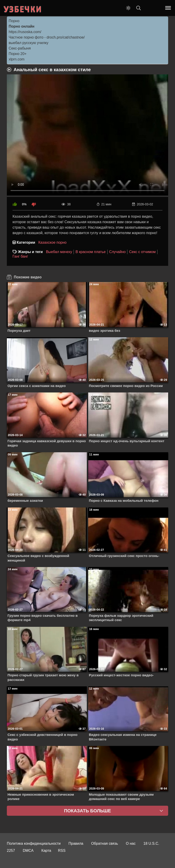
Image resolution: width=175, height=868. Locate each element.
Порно (14, 21)
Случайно (117, 252)
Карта (46, 851)
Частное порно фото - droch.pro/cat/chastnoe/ (47, 37)
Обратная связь (105, 843)
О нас (131, 843)
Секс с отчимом (142, 252)
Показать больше (87, 811)
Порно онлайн (22, 26)
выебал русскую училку (28, 43)
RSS (62, 851)
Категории (26, 242)
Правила (76, 843)
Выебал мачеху (59, 252)
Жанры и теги (30, 252)
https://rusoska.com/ (25, 32)
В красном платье (90, 252)
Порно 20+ (18, 54)
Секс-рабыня (20, 48)
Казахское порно (52, 242)
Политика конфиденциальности (34, 843)
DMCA (28, 851)
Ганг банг (20, 256)
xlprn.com (17, 59)
